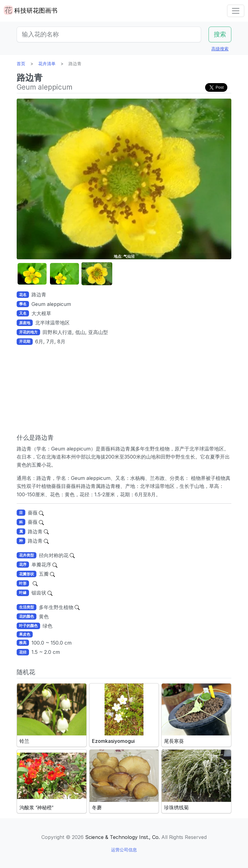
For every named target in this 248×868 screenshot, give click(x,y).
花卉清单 (47, 64)
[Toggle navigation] (236, 11)
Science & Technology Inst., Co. (122, 837)
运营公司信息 (124, 850)
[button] (32, 274)
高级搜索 (220, 49)
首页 (21, 64)
